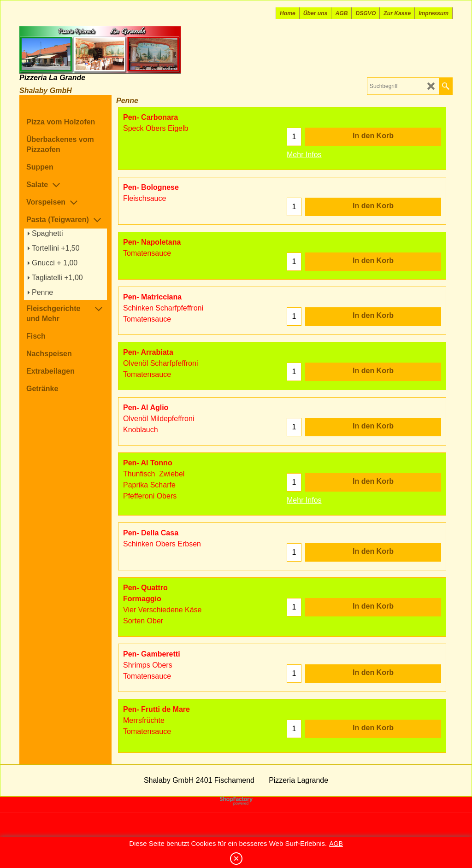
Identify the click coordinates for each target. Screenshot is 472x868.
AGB (336, 844)
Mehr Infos (304, 155)
